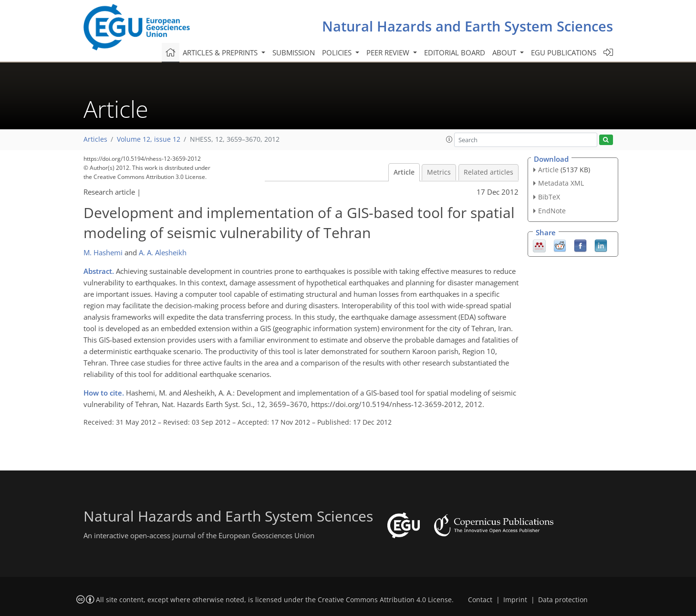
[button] (449, 139)
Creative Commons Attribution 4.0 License (385, 600)
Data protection (563, 600)
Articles (95, 139)
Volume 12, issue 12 (149, 139)
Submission (294, 52)
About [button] (505, 52)
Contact (480, 600)
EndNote (552, 211)
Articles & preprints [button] (221, 52)
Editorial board (455, 52)
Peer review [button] (389, 52)
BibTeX (549, 197)
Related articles (488, 172)
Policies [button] (338, 52)
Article (404, 172)
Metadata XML (561, 183)
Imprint (515, 600)
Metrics (439, 172)
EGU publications (564, 52)
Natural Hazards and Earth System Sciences (467, 26)
